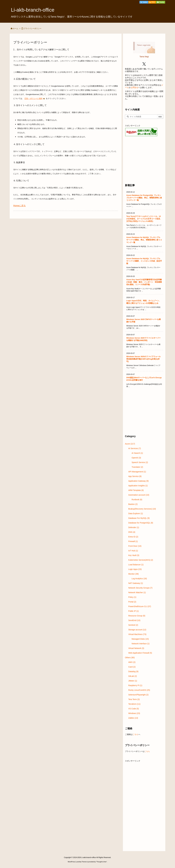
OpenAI (136, 458)
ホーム (16, 28)
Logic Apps (135, 569)
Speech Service (140, 462)
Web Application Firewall (140, 653)
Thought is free (101, 862)
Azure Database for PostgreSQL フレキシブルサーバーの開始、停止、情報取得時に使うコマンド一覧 (144, 198)
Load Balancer (136, 565)
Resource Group (137, 616)
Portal (132, 602)
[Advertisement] (144, 160)
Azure (130, 444)
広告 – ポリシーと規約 (33, 98)
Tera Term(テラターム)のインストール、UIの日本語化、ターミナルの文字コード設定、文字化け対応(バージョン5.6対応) (144, 219)
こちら (135, 734)
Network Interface (141, 644)
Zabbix (133, 718)
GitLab (132, 676)
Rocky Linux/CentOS (139, 690)
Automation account (139, 495)
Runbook (137, 500)
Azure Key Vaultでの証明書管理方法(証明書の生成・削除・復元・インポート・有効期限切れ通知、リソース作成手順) (144, 282)
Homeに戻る (19, 206)
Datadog (133, 671)
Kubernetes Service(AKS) (141, 560)
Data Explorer (136, 513)
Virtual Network (136, 648)
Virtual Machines (137, 634)
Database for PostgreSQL (141, 523)
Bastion (133, 504)
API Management (137, 472)
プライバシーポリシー (33, 28)
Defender (134, 527)
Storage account (137, 630)
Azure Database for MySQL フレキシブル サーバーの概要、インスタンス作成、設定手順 (144, 261)
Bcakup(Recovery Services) (142, 509)
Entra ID (133, 537)
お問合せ (135, 87)
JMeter (133, 681)
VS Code (134, 709)
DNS (132, 532)
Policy (132, 597)
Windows (134, 713)
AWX (132, 662)
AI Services (135, 448)
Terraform (134, 704)
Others (130, 658)
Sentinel (133, 625)
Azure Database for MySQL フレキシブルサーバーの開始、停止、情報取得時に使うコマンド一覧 (144, 240)
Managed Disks (140, 639)
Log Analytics (139, 579)
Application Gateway (138, 481)
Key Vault (134, 555)
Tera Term (134, 699)
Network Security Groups (140, 588)
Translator (137, 467)
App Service (135, 476)
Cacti (132, 667)
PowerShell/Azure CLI (140, 606)
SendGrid (134, 620)
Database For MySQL (139, 518)
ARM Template (136, 490)
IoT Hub (133, 551)
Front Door (135, 546)
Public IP (133, 611)
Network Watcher (137, 592)
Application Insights (138, 486)
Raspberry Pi (135, 685)
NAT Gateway (136, 583)
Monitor (133, 574)
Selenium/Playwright (138, 695)
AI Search (137, 453)
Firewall (133, 541)
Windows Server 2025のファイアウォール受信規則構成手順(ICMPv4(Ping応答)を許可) (143, 359)
